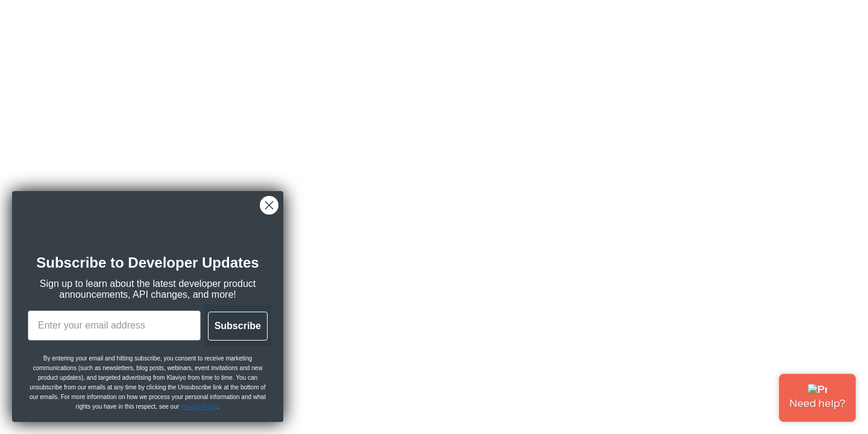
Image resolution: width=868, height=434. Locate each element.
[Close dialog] (269, 205)
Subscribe (238, 326)
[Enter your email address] (114, 325)
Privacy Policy (200, 407)
